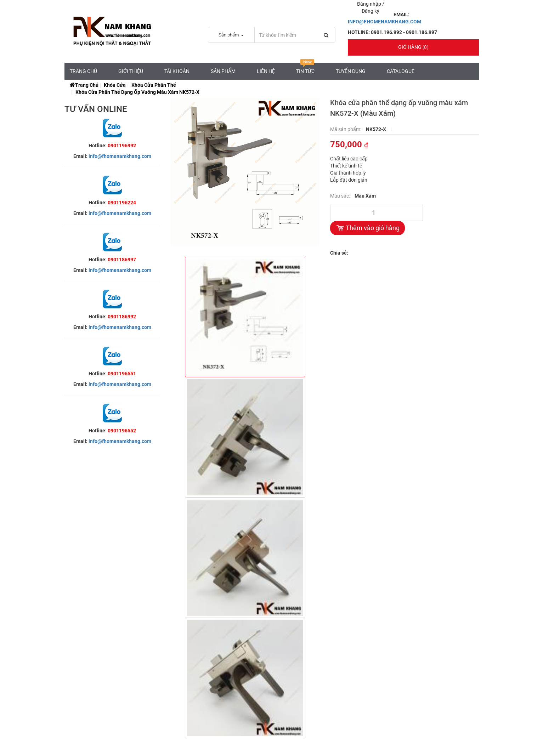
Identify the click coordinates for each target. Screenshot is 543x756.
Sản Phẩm (223, 71)
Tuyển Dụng (351, 71)
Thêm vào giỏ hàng (367, 228)
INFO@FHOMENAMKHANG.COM (384, 22)
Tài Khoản (177, 71)
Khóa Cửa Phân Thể (154, 85)
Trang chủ (83, 71)
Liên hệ (266, 71)
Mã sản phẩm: (346, 129)
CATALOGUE (401, 71)
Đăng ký (371, 11)
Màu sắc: (341, 196)
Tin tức (305, 68)
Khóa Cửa (115, 85)
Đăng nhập (370, 4)
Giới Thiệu (131, 71)
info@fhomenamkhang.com (120, 156)
